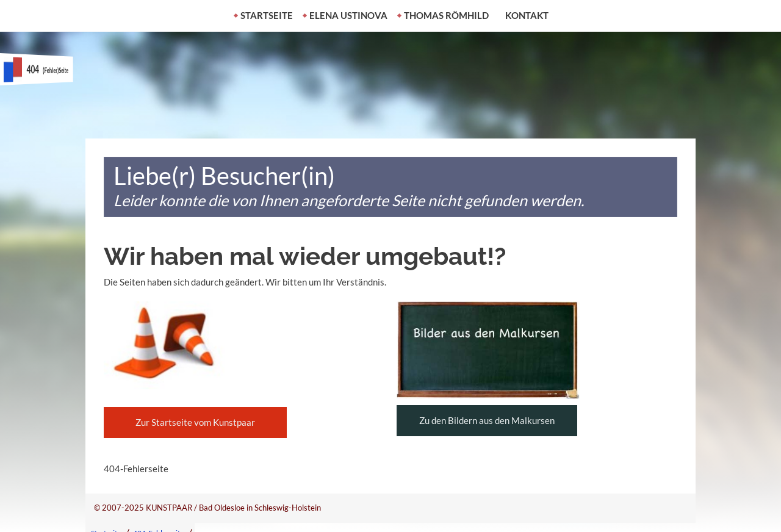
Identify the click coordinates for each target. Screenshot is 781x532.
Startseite (267, 15)
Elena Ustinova (348, 15)
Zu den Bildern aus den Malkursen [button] (487, 420)
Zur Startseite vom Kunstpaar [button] (195, 422)
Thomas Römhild (446, 15)
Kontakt (527, 15)
